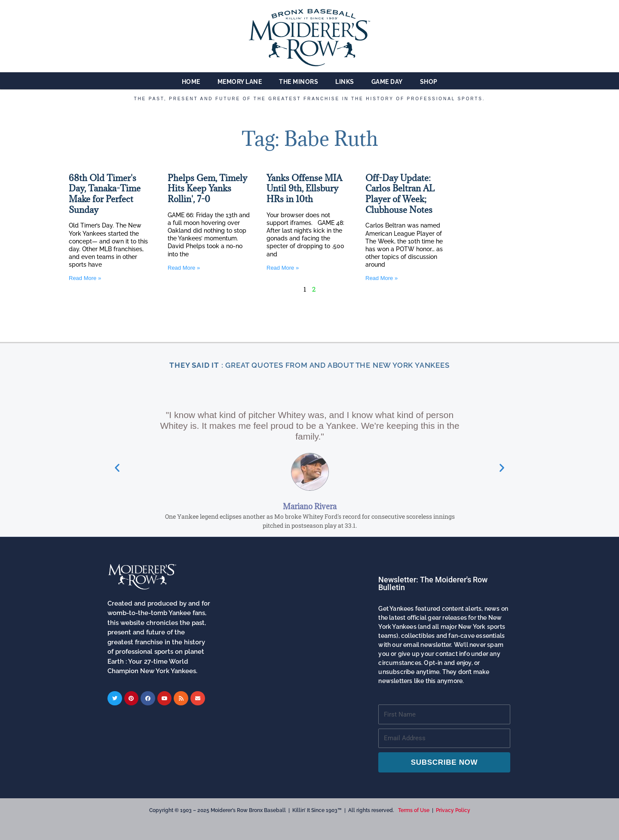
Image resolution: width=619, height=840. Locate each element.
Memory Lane (240, 82)
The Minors (299, 82)
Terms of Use (414, 810)
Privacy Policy (453, 810)
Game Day (387, 82)
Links (345, 82)
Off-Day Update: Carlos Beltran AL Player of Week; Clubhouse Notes (400, 194)
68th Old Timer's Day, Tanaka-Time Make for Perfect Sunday (105, 194)
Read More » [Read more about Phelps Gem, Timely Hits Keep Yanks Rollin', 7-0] (184, 268)
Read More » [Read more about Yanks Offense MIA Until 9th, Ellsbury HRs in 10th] (283, 268)
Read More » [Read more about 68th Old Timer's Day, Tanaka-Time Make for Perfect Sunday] (85, 278)
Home (191, 82)
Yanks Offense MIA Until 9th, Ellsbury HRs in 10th (304, 189)
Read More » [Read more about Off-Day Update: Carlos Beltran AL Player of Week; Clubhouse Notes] (382, 278)
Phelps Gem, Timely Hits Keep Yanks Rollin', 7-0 (207, 189)
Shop (429, 82)
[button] (117, 536)
